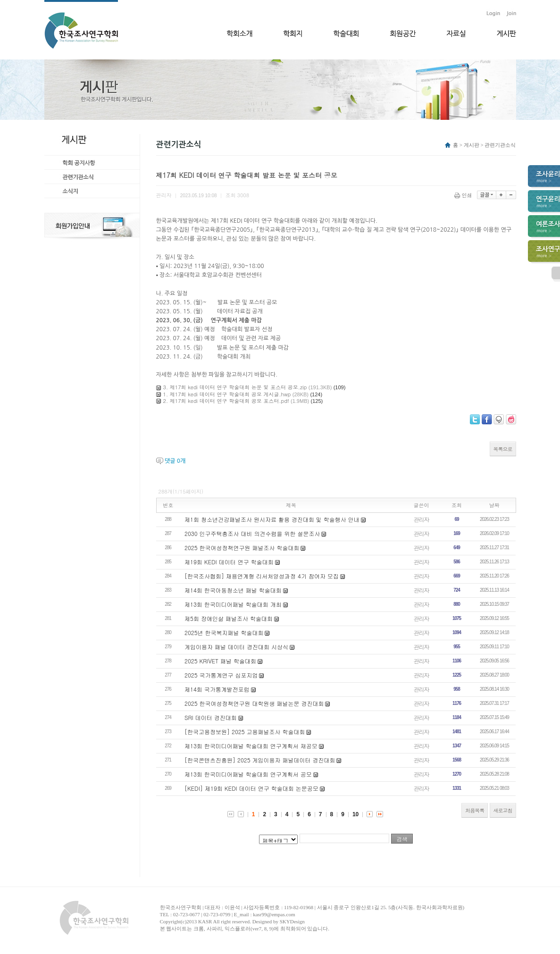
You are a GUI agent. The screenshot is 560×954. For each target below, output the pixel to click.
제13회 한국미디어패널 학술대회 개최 (233, 604)
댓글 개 (175, 461)
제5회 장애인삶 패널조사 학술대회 (229, 618)
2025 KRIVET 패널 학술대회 (220, 661)
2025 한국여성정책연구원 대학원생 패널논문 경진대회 (254, 703)
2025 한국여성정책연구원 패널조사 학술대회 (242, 548)
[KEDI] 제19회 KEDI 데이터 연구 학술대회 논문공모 (251, 788)
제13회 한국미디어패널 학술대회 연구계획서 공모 (248, 774)
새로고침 (503, 810)
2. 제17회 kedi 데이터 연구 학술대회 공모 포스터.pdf (226, 401)
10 (355, 814)
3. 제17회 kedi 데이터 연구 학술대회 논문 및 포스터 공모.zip (235, 387)
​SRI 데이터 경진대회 (211, 717)
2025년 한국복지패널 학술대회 (224, 632)
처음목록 (475, 810)
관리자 (422, 519)
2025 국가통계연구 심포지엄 (221, 675)
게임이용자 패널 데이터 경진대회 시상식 (236, 647)
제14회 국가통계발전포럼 (217, 689)
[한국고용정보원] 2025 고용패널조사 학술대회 (245, 732)
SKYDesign (292, 921)
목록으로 (503, 449)
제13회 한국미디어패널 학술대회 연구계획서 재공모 (251, 746)
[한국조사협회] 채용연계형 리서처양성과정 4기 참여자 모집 (262, 576)
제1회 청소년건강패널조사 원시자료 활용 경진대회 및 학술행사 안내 (272, 519)
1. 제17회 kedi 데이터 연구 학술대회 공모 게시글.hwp (227, 394)
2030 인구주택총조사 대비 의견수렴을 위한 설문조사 (252, 533)
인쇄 (464, 195)
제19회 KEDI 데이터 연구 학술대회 (229, 562)
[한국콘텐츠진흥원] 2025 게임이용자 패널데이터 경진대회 (260, 760)
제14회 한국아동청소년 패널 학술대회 (233, 590)
